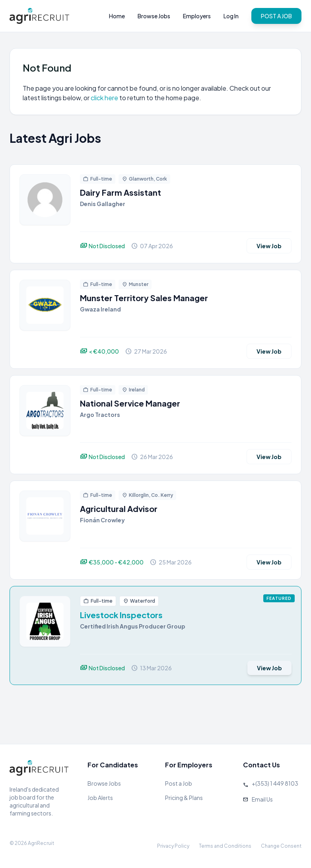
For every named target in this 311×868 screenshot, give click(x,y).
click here (104, 98)
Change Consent (281, 846)
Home (117, 16)
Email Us (262, 799)
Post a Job (179, 783)
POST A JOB (276, 16)
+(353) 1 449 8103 (275, 783)
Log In (231, 16)
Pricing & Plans (184, 798)
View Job (269, 246)
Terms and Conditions (225, 846)
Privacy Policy (173, 846)
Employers (197, 16)
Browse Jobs (154, 16)
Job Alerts (100, 798)
